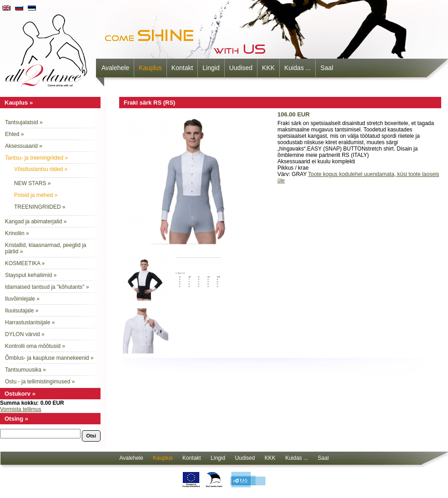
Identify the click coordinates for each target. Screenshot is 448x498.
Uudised (241, 68)
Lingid (211, 68)
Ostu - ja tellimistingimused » (40, 382)
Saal (327, 68)
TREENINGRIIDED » (40, 207)
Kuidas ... (297, 68)
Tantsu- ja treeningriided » (36, 158)
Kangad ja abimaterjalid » (36, 221)
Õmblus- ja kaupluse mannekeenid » (49, 358)
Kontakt (182, 68)
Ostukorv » (20, 394)
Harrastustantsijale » (30, 322)
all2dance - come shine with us (47, 48)
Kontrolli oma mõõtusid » (35, 346)
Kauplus (150, 68)
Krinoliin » (17, 233)
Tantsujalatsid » (24, 122)
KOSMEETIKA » (25, 263)
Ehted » (14, 134)
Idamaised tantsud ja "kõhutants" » (47, 287)
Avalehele (115, 68)
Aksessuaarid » (24, 146)
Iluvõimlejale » (22, 299)
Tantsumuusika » (25, 370)
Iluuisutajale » (22, 311)
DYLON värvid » (25, 334)
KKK (268, 68)
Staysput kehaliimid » (31, 275)
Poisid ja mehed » (36, 195)
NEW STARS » (32, 183)
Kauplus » (19, 103)
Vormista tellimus (21, 409)
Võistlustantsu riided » (41, 169)
